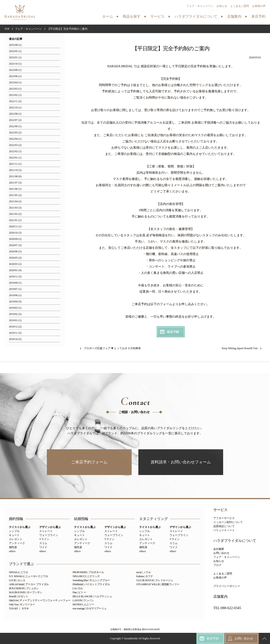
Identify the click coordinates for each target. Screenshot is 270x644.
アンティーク (17, 543)
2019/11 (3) (15, 277)
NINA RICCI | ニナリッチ (86, 576)
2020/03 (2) (15, 264)
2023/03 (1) (15, 89)
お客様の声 (259, 6)
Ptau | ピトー (79, 592)
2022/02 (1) (15, 151)
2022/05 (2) (15, 133)
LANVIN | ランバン (83, 600)
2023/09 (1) (15, 70)
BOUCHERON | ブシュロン (24, 588)
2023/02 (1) (15, 95)
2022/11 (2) (15, 101)
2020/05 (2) (15, 258)
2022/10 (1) (15, 108)
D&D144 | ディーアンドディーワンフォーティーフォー (40, 600)
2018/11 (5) (15, 333)
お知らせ (222, 6)
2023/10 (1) (15, 64)
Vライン (44, 539)
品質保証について (224, 526)
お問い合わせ (221, 553)
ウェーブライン (49, 535)
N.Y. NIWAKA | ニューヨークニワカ (28, 576)
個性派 (13, 547)
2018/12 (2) (15, 327)
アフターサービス (224, 518)
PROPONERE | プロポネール (88, 572)
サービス (220, 510)
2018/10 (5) (15, 339)
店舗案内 (220, 597)
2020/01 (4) (15, 270)
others (12, 551)
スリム (43, 543)
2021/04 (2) (15, 202)
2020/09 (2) (15, 239)
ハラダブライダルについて (235, 541)
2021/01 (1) (15, 220)
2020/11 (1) (15, 227)
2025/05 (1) (15, 51)
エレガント (16, 539)
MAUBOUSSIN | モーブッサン (25, 592)
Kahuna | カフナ (145, 576)
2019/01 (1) (15, 320)
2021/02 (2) (15, 214)
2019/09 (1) (15, 283)
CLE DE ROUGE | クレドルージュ (155, 580)
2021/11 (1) (15, 164)
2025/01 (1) (15, 58)
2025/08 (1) (15, 45)
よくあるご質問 (240, 6)
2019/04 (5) (15, 302)
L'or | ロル (78, 588)
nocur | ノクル (144, 572)
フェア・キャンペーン (200, 6)
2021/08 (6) (15, 176)
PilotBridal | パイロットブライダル (91, 584)
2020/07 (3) (15, 245)
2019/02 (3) (15, 314)
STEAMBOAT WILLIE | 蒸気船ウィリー (158, 584)
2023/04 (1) (15, 83)
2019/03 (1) (15, 308)
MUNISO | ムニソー (83, 604)
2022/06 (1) (15, 126)
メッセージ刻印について (228, 522)
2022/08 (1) (15, 114)
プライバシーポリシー (227, 586)
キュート (14, 535)
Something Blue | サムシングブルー (91, 580)
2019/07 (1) (15, 289)
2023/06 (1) (15, 76)
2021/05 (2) (15, 195)
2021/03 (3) (15, 208)
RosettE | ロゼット (19, 596)
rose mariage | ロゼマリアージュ (89, 608)
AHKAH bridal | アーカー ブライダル (29, 584)
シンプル (14, 531)
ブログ (217, 565)
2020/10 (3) (15, 233)
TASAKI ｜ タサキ (19, 608)
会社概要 (219, 549)
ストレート (46, 531)
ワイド (43, 547)
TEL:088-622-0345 (227, 608)
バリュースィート (224, 530)
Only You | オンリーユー (22, 604)
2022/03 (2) (15, 145)
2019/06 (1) (15, 295)
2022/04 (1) (15, 139)
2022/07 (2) (15, 120)
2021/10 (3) (15, 170)
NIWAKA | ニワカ (18, 572)
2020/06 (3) (15, 252)
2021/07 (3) (15, 183)
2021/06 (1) (15, 189)
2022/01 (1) (15, 158)
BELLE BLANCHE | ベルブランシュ (92, 596)
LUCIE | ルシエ (17, 580)
